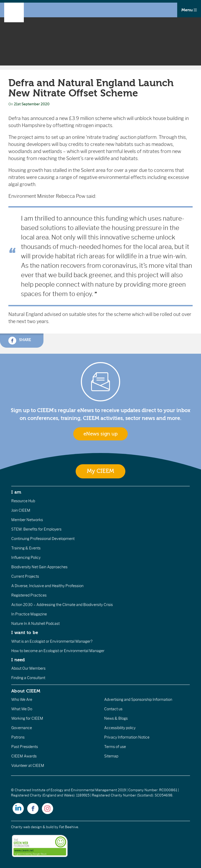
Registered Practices (29, 595)
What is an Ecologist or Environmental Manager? (52, 641)
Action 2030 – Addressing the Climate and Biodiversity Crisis (62, 605)
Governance (22, 728)
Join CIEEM (21, 510)
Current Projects (25, 576)
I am (16, 492)
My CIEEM (100, 471)
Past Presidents (25, 747)
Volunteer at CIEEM (28, 766)
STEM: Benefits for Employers (36, 529)
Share (20, 341)
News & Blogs (116, 718)
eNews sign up (100, 434)
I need (18, 660)
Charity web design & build (32, 827)
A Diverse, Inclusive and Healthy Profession (47, 586)
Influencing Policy (26, 558)
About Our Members (28, 668)
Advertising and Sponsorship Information (138, 700)
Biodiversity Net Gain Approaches (39, 567)
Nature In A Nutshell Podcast (35, 624)
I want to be (25, 632)
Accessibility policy (120, 728)
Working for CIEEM (27, 718)
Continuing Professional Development (43, 539)
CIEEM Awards (24, 756)
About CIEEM (26, 691)
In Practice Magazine (29, 614)
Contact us (113, 709)
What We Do (22, 709)
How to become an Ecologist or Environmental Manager (58, 651)
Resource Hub (23, 501)
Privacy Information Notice (127, 737)
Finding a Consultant (28, 678)
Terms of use (115, 747)
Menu (189, 10)
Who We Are (22, 700)
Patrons (18, 737)
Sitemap (111, 756)
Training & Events (26, 548)
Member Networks (27, 520)
